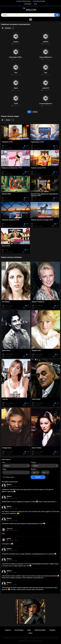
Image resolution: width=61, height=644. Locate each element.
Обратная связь (40, 630)
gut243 (9, 539)
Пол (4, 462)
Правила (52, 630)
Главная (8, 630)
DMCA (31, 633)
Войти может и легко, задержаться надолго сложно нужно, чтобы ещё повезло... (29, 502)
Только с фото (10, 477)
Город (4, 469)
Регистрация (28, 4)
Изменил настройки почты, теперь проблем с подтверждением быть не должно (29, 554)
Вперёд (35, 112)
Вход (35, 4)
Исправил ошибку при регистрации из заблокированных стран (24, 524)
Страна (33, 462)
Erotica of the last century (24, 1)
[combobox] (16, 466)
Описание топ (8, 544)
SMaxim (9, 484)
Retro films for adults (39, 1)
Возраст (34, 469)
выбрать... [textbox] (7, 466)
